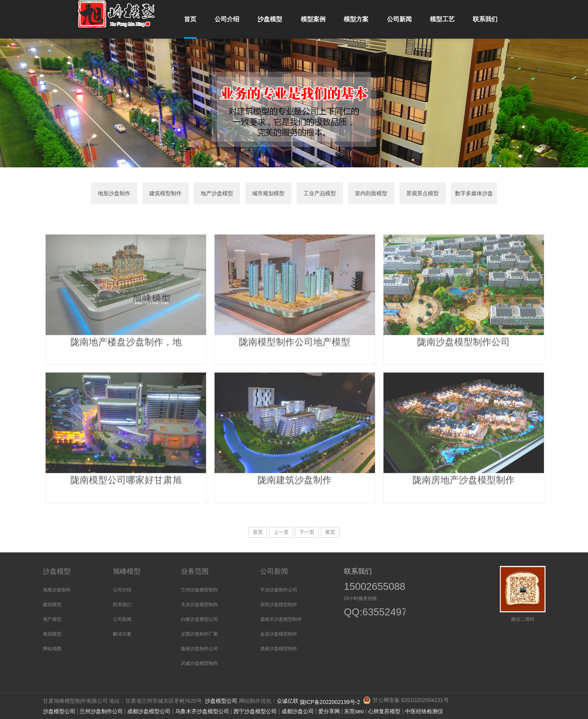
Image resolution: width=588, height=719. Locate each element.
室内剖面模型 (371, 193)
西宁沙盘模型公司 (255, 711)
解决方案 (122, 634)
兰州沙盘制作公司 (101, 711)
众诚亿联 (288, 701)
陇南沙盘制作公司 (199, 649)
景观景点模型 (423, 193)
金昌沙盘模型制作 (279, 634)
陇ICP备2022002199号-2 (331, 702)
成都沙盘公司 (298, 711)
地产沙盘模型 (217, 193)
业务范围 (195, 571)
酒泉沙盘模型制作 (279, 649)
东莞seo (354, 711)
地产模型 (52, 619)
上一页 (281, 532)
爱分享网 (329, 711)
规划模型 (52, 634)
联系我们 (122, 605)
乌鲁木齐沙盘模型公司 (202, 711)
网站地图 (52, 649)
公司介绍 (122, 590)
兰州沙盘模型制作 (199, 590)
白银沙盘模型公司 (199, 619)
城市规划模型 (268, 193)
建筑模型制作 (165, 193)
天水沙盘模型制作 (199, 605)
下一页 (307, 532)
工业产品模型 (320, 193)
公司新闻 (122, 619)
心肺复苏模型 (384, 711)
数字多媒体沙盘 (474, 193)
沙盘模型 (57, 571)
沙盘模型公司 (221, 701)
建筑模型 (52, 605)
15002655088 (375, 586)
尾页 (330, 532)
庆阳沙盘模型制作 (279, 605)
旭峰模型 (127, 571)
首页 (258, 532)
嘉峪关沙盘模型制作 (281, 619)
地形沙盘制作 (114, 193)
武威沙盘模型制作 (199, 663)
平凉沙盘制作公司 (279, 590)
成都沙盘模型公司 (149, 711)
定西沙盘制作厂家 (199, 634)
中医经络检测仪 (424, 711)
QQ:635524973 (370, 613)
